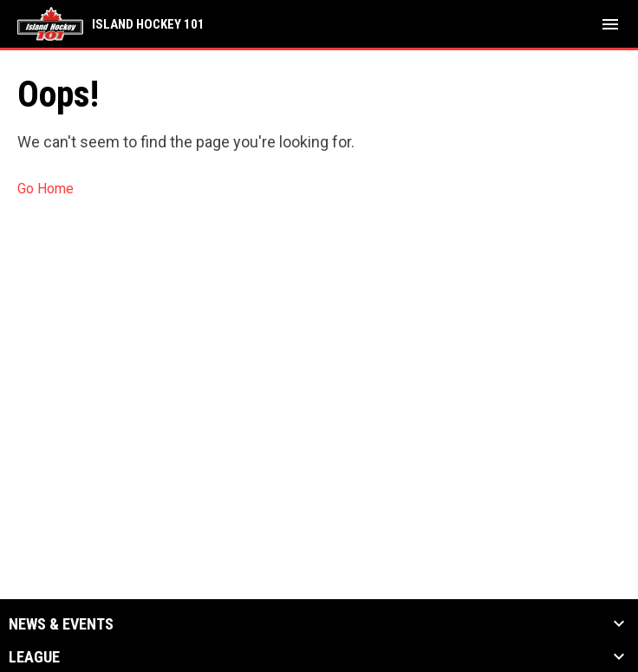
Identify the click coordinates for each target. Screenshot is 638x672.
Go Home (46, 189)
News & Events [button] (61, 624)
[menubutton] (610, 24)
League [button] (34, 657)
